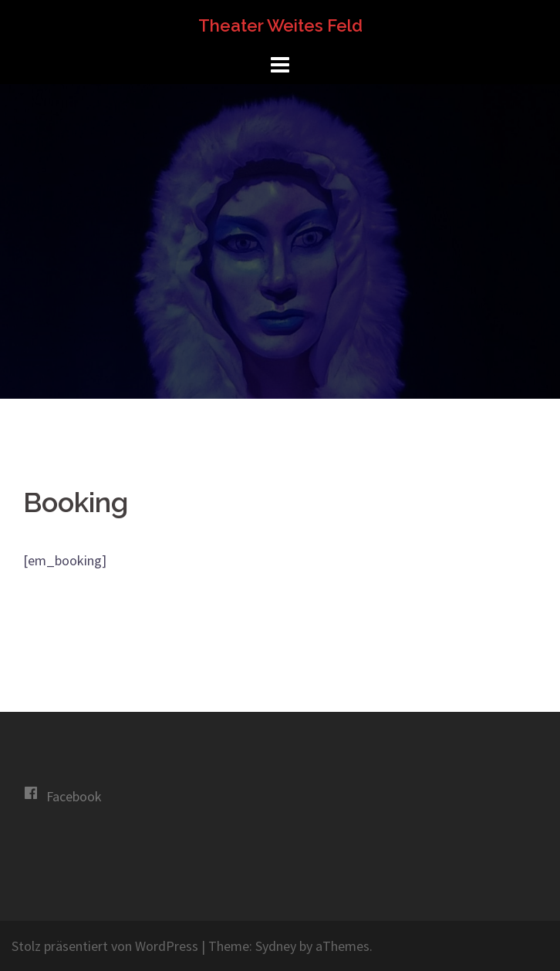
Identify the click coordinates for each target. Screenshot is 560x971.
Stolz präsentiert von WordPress (105, 946)
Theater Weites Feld (280, 25)
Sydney (276, 946)
